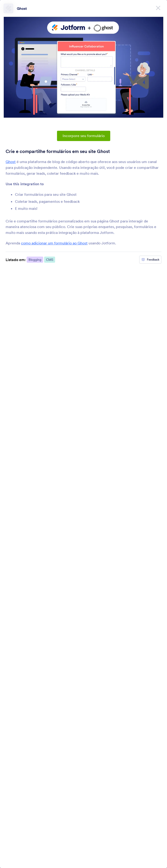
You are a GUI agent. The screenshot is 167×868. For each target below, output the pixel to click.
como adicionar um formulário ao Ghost (54, 243)
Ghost (22, 8)
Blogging (35, 260)
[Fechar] (158, 7)
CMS (50, 260)
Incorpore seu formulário (84, 136)
